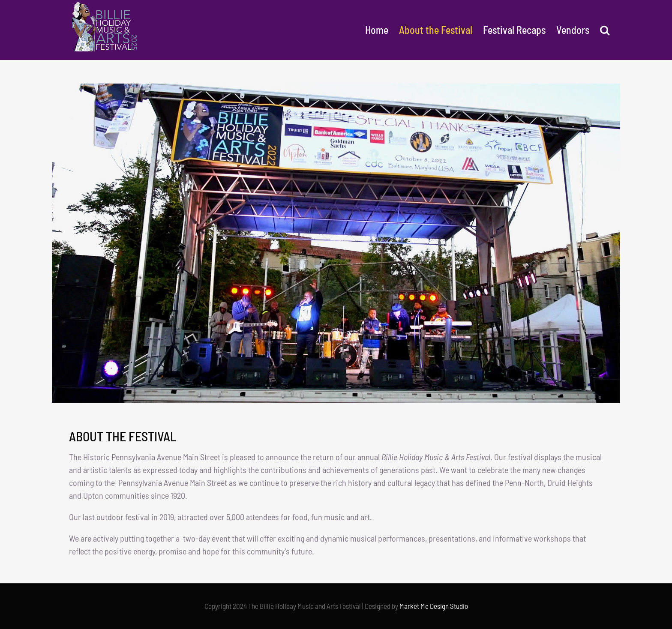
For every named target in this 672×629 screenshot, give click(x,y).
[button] (605, 30)
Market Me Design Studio (434, 606)
